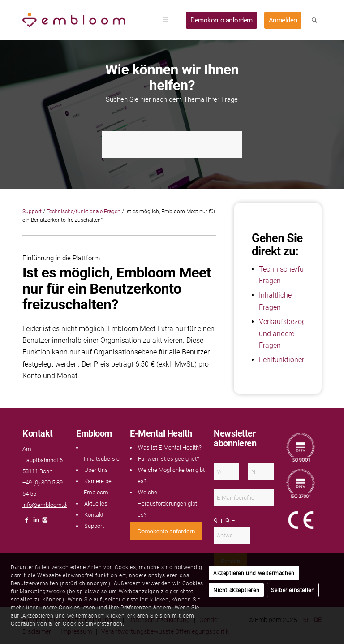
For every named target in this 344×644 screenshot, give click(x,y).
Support (32, 212)
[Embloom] (74, 20)
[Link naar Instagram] (45, 522)
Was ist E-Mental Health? (170, 447)
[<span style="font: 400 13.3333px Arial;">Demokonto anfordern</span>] (166, 531)
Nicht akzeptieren (236, 590)
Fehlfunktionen (282, 360)
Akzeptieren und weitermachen (254, 573)
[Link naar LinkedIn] (36, 522)
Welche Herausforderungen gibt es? (167, 504)
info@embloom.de (46, 505)
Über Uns (96, 470)
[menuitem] (168, 20)
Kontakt (94, 515)
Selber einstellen (293, 590)
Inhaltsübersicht (104, 459)
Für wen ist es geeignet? (169, 459)
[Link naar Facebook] (27, 522)
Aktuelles (96, 504)
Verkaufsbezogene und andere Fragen (288, 333)
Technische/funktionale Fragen (84, 212)
